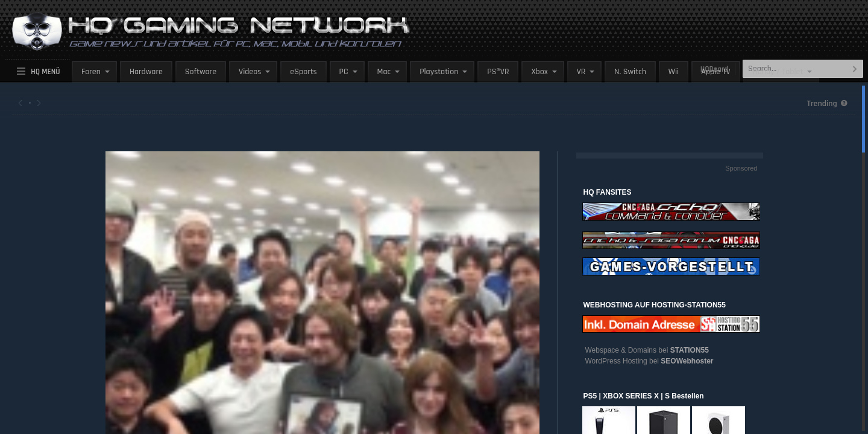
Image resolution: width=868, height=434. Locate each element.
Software (201, 72)
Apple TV (715, 72)
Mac (384, 72)
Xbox (539, 72)
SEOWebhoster (687, 361)
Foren (91, 72)
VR (581, 72)
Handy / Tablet (778, 72)
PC (344, 72)
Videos (250, 72)
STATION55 (690, 350)
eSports (303, 72)
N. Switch (630, 72)
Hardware (146, 72)
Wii (674, 72)
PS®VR (498, 72)
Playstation (439, 72)
